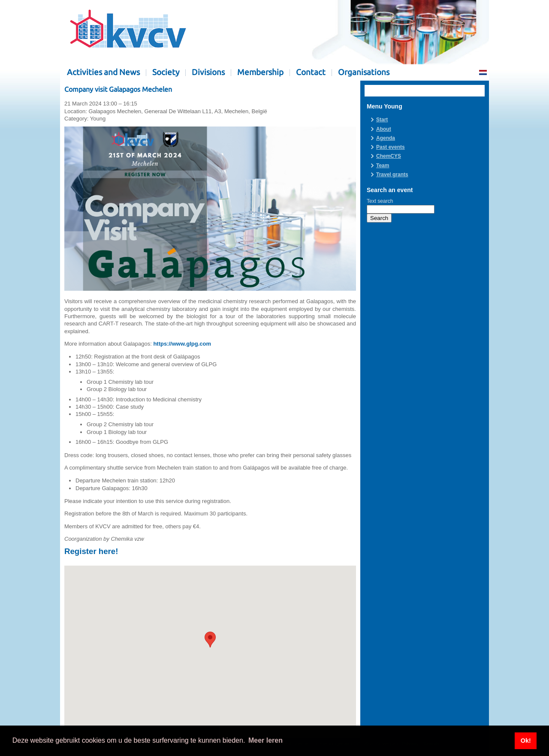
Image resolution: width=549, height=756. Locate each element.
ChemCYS (389, 156)
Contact (311, 72)
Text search (380, 201)
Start (382, 120)
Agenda (386, 138)
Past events (391, 147)
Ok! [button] (526, 741)
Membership (260, 72)
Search (379, 218)
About (384, 129)
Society (166, 72)
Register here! (91, 551)
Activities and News (103, 72)
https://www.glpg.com (182, 344)
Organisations (364, 72)
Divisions (208, 72)
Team (383, 166)
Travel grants (392, 175)
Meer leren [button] (265, 740)
